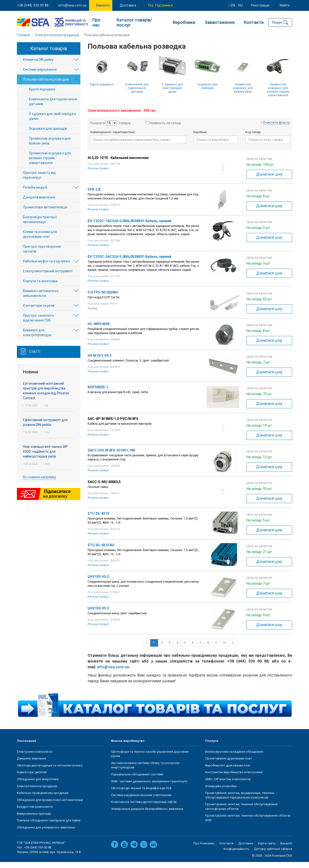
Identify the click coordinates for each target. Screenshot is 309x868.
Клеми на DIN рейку (38, 66)
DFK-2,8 (94, 195)
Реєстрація (260, 5)
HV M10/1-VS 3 (100, 362)
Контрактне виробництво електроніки (234, 778)
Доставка (128, 5)
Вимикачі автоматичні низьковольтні (41, 300)
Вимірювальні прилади (34, 820)
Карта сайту (267, 850)
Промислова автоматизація (45, 213)
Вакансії (103, 5)
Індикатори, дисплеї (32, 778)
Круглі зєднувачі (102, 90)
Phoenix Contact (98, 174)
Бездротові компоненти (35, 813)
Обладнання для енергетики (38, 785)
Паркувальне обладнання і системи (137, 780)
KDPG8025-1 (98, 393)
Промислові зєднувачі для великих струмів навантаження (278, 96)
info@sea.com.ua (72, 5)
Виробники (184, 22)
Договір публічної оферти (273, 855)
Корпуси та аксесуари (40, 287)
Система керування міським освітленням (141, 801)
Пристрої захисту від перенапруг (39, 181)
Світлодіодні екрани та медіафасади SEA (141, 794)
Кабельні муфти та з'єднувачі (46, 267)
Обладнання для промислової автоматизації (50, 806)
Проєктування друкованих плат (229, 764)
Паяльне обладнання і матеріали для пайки (49, 826)
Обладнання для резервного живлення (46, 833)
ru (240, 5)
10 (225, 649)
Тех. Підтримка (160, 5)
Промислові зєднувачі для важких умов (243, 94)
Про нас (96, 22)
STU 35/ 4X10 (98, 519)
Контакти (254, 22)
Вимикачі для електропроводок (37, 339)
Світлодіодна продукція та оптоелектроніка (50, 771)
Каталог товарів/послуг (134, 22)
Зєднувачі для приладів (207, 92)
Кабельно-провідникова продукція (43, 799)
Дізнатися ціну (269, 180)
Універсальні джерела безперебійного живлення (147, 815)
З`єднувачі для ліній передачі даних (172, 94)
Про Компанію (204, 850)
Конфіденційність (236, 855)
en (232, 5)
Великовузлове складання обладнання (234, 758)
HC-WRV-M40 (98, 330)
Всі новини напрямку (39, 483)
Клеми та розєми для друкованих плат (40, 240)
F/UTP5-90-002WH (103, 298)
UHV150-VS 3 (98, 614)
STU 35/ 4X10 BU (101, 551)
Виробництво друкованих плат (228, 771)
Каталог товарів (49, 55)
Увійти (284, 5)
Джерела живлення (39, 204)
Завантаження (220, 22)
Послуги (212, 747)
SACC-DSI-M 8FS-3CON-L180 (111, 456)
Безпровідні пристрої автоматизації (40, 226)
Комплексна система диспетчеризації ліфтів (144, 808)
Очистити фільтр (276, 129)
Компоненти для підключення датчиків (137, 94)
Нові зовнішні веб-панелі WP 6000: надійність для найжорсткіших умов (45, 458)
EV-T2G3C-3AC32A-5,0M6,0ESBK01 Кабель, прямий (130, 263)
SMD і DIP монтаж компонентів (228, 785)
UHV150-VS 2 (98, 583)
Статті (35, 358)
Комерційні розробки (221, 792)
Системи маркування (40, 76)
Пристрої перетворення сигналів (42, 255)
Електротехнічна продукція (37, 792)
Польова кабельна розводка (46, 86)
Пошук (277, 22)
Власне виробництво (128, 747)
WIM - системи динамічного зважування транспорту (149, 787)
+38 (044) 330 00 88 (33, 5)
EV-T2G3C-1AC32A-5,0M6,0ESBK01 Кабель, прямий (130, 227)
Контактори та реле (39, 312)
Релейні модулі (35, 194)
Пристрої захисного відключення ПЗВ (39, 324)
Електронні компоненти (35, 758)
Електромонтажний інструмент (48, 277)
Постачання (27, 747)
